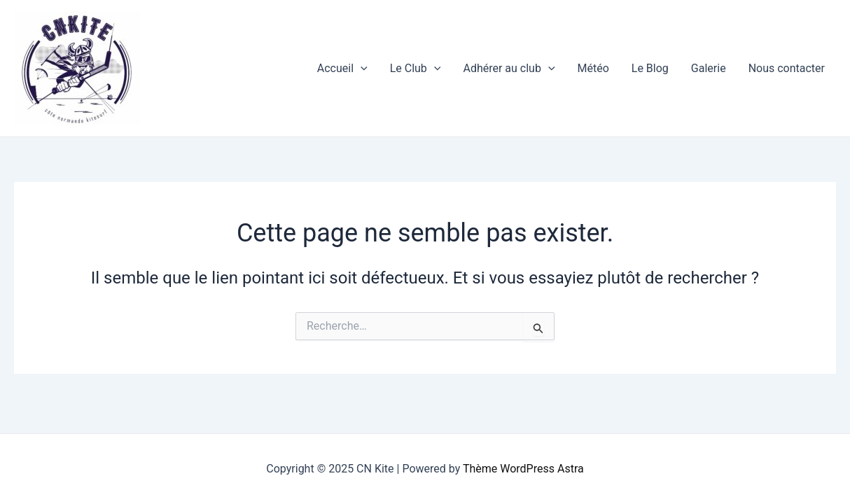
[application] (361, 69)
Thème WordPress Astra (523, 469)
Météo (593, 68)
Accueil (342, 69)
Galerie (709, 68)
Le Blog (650, 68)
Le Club (416, 69)
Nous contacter (787, 68)
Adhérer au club (509, 69)
